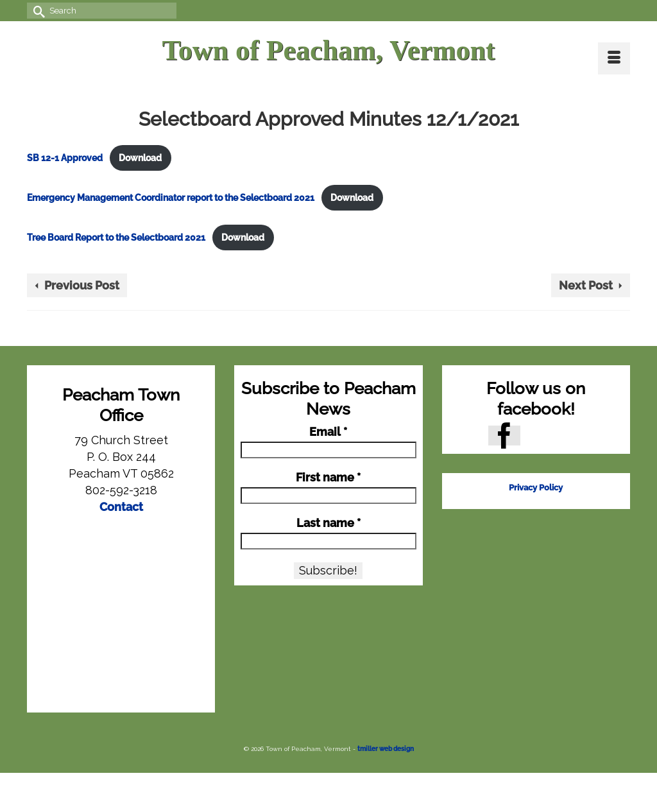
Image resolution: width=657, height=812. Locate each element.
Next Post (586, 285)
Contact (121, 507)
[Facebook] (504, 436)
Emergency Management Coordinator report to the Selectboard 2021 (171, 197)
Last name (328, 523)
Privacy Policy (536, 488)
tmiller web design (386, 749)
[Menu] (614, 58)
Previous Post (82, 285)
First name (328, 478)
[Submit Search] (37, 11)
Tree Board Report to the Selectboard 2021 (116, 237)
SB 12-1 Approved (65, 158)
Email (328, 432)
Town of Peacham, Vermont (328, 50)
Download (140, 158)
